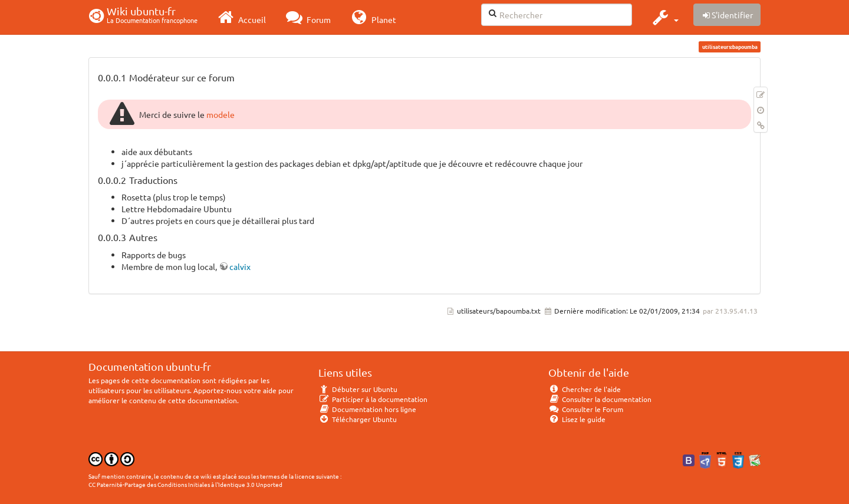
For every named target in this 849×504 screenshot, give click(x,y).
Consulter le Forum (586, 409)
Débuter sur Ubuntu (358, 389)
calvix (240, 266)
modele (221, 114)
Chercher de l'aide (585, 389)
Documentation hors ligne (367, 409)
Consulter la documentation (600, 399)
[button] (664, 17)
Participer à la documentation (373, 399)
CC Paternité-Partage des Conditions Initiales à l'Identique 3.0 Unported (185, 484)
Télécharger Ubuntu (358, 419)
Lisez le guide (577, 419)
